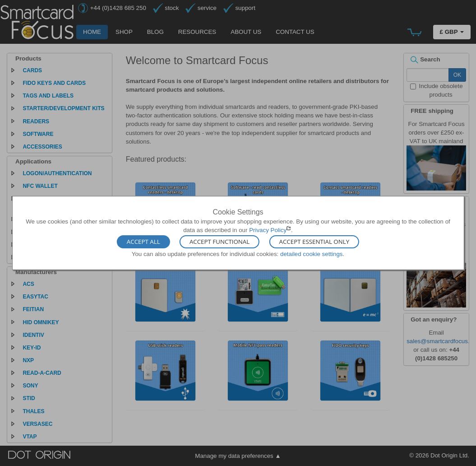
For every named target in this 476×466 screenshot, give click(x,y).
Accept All (143, 242)
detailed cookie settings (312, 254)
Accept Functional (220, 242)
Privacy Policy (268, 230)
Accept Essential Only (314, 242)
